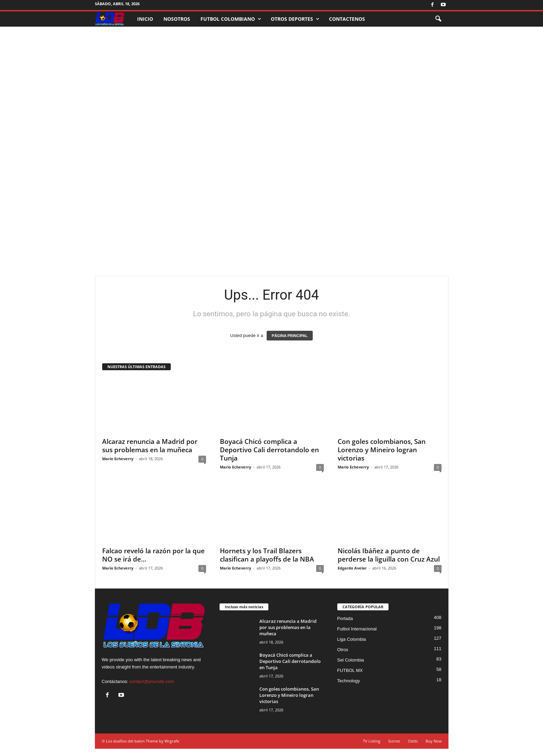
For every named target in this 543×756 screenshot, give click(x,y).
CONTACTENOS (347, 19)
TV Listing (372, 741)
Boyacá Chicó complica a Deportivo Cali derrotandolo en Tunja (269, 450)
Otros (343, 650)
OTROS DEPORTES (295, 19)
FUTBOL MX (350, 670)
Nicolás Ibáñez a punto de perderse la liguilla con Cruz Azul (389, 555)
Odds (413, 741)
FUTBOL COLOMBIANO (231, 19)
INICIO (145, 19)
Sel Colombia (351, 660)
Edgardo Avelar (352, 568)
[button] (438, 19)
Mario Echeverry (118, 459)
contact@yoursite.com (152, 681)
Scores (394, 741)
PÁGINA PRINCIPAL (290, 336)
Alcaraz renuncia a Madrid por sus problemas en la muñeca (150, 446)
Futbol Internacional (357, 629)
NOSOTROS (177, 19)
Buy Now (434, 741)
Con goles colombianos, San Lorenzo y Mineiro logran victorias (382, 450)
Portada (345, 618)
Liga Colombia (352, 639)
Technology (349, 681)
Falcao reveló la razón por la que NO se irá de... (153, 555)
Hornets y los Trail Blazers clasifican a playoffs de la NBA (267, 555)
